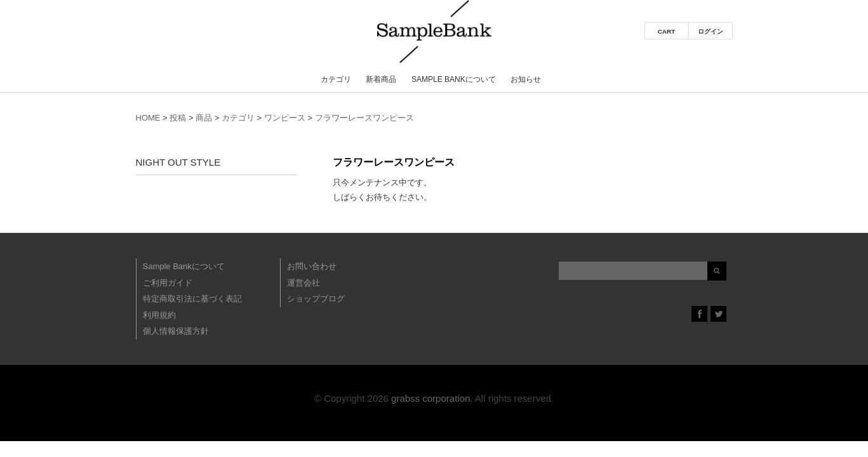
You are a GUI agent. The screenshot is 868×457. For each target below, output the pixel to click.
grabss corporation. (432, 398)
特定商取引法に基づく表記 (192, 299)
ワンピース (285, 118)
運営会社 (304, 283)
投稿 (178, 118)
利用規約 (159, 315)
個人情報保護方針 (176, 331)
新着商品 (381, 79)
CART (667, 31)
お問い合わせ (312, 266)
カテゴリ (336, 79)
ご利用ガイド (168, 283)
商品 (204, 118)
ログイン (711, 31)
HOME (148, 118)
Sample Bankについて (454, 79)
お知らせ (526, 79)
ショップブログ (316, 299)
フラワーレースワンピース (364, 118)
